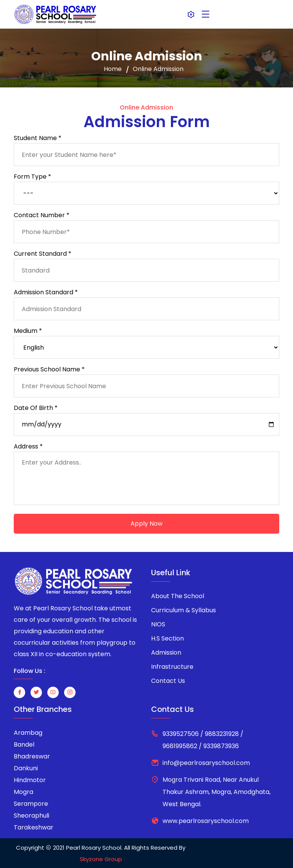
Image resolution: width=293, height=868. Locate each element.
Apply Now (146, 524)
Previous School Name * (49, 369)
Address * (28, 446)
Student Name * (38, 138)
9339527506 (181, 734)
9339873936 (220, 746)
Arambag (28, 733)
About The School (178, 596)
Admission (166, 653)
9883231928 (222, 734)
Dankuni (26, 768)
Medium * (28, 331)
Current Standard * (43, 254)
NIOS (158, 624)
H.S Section (167, 638)
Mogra (23, 792)
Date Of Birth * (36, 408)
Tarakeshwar (34, 827)
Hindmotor (30, 780)
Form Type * (32, 177)
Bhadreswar (32, 756)
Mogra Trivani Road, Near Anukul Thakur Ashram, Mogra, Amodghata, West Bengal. (217, 792)
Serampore (31, 804)
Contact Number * (42, 215)
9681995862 (181, 746)
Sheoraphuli (31, 816)
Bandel (24, 745)
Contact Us (168, 681)
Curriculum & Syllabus (184, 610)
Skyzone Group (101, 859)
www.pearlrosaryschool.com (206, 821)
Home (113, 69)
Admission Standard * (46, 292)
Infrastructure (172, 667)
